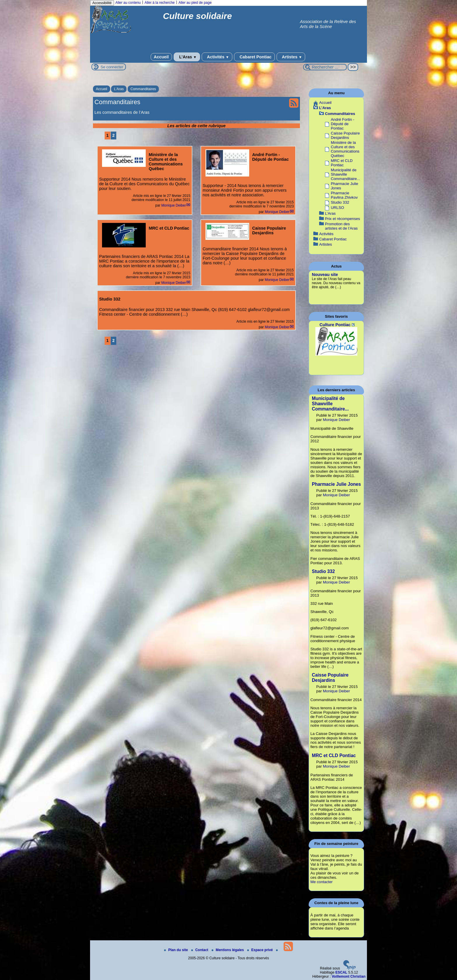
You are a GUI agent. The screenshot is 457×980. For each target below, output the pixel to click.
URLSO (337, 208)
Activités (217, 57)
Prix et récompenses (342, 219)
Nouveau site (325, 275)
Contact (200, 950)
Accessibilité (102, 3)
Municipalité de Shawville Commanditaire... (345, 174)
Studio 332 (340, 202)
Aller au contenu (128, 3)
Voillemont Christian (349, 976)
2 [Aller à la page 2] (113, 135)
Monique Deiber (174, 205)
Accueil (161, 57)
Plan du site (176, 950)
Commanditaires (143, 89)
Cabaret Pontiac (254, 57)
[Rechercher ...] (325, 67)
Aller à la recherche (160, 3)
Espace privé (260, 950)
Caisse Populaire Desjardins (345, 135)
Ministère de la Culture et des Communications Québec (345, 149)
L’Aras (187, 57)
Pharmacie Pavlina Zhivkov (344, 195)
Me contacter (321, 882)
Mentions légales (228, 950)
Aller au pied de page (195, 3)
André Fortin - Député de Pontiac (343, 124)
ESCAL (341, 972)
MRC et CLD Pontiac (342, 163)
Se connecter (112, 67)
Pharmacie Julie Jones (336, 484)
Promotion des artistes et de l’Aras (341, 226)
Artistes (291, 57)
